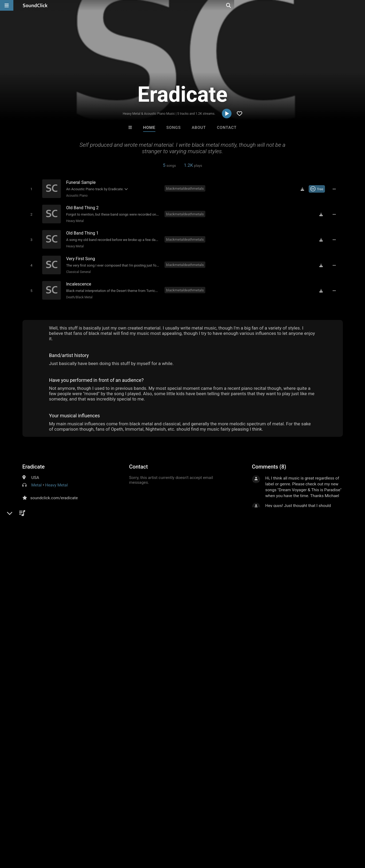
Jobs (73, 836)
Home (149, 128)
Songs (174, 128)
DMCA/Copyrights (99, 836)
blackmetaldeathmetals (186, 188)
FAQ (22, 836)
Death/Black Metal (78, 292)
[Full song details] (336, 189)
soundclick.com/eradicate (54, 493)
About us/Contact (47, 836)
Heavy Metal (74, 220)
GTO (160, 754)
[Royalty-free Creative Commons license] (319, 189)
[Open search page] (360, 5)
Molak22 (117, 754)
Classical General (77, 268)
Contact (227, 128)
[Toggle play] (30, 189)
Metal (36, 481)
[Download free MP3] (304, 189)
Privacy (127, 836)
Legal (144, 836)
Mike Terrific (249, 754)
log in (293, 623)
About (199, 128)
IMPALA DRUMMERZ (205, 754)
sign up (273, 623)
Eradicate (34, 462)
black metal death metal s (47, 657)
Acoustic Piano (76, 195)
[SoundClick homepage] (35, 5)
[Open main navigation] (7, 5)
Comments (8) (269, 462)
